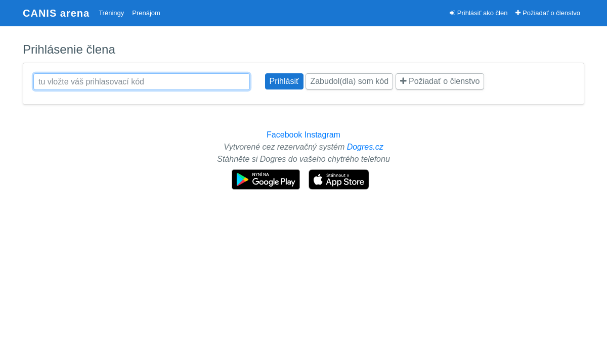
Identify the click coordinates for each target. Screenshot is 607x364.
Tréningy (111, 13)
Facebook (284, 135)
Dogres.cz (365, 147)
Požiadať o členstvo (548, 13)
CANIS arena (56, 13)
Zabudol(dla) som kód (349, 81)
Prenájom (146, 13)
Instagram (322, 135)
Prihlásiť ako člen (479, 13)
